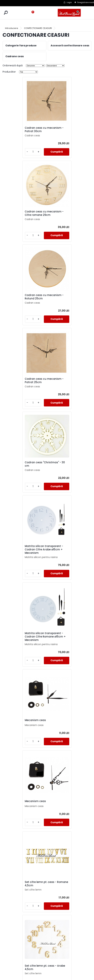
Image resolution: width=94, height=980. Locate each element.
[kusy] (13, 152)
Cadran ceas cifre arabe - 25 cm (24, 638)
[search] (6, 13)
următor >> (56, 928)
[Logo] (69, 13)
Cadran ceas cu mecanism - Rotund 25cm (25, 213)
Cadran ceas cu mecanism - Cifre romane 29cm (69, 130)
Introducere (12, 28)
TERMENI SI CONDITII (47, 955)
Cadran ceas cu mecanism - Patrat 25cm (69, 213)
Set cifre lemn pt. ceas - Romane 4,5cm (66, 471)
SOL (47, 971)
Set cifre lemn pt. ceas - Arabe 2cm (22, 722)
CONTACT (47, 963)
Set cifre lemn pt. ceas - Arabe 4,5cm (22, 555)
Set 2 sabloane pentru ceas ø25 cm (69, 638)
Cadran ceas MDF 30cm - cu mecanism (68, 889)
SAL (47, 967)
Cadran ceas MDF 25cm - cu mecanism (68, 806)
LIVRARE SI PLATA (47, 959)
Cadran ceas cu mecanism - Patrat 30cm (25, 130)
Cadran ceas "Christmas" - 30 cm (24, 298)
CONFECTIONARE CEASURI (38, 28)
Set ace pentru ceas (64, 554)
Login (69, 2)
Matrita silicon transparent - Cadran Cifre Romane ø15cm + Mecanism (24, 386)
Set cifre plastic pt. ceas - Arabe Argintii (23, 889)
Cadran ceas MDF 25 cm (67, 721)
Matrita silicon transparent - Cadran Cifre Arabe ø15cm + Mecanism (69, 299)
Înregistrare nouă (86, 2)
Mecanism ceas (61, 384)
